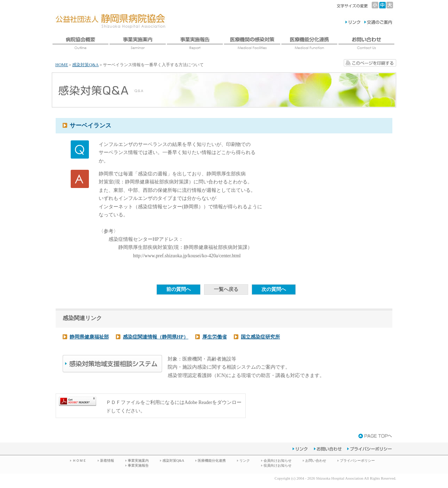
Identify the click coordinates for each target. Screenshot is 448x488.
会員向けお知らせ (278, 461)
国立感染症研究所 (260, 337)
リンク (245, 461)
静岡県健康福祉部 (89, 337)
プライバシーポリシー (357, 461)
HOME (62, 65)
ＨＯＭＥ (79, 461)
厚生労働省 (215, 337)
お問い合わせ (316, 461)
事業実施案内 (138, 461)
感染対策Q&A (85, 65)
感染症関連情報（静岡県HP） (156, 337)
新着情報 (107, 461)
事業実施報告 (138, 465)
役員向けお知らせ (278, 465)
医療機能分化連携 (212, 461)
